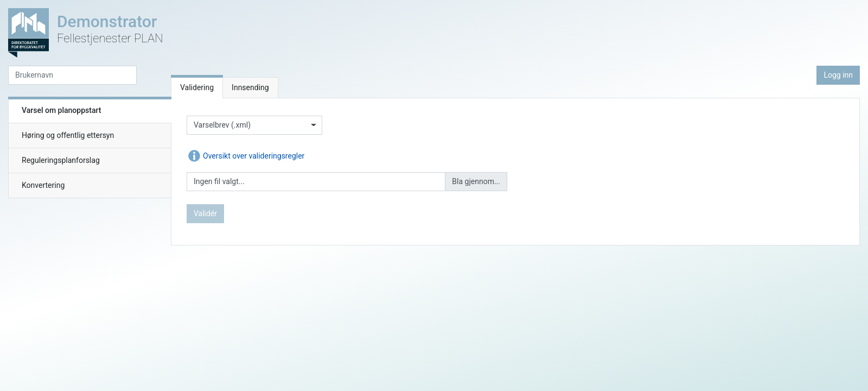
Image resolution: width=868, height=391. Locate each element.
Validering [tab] (197, 87)
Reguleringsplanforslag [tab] (61, 160)
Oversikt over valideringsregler (246, 156)
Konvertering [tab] (43, 185)
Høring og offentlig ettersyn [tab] (68, 135)
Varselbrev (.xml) (222, 125)
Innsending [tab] (250, 87)
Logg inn (838, 75)
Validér (205, 213)
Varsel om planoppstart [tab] (61, 110)
